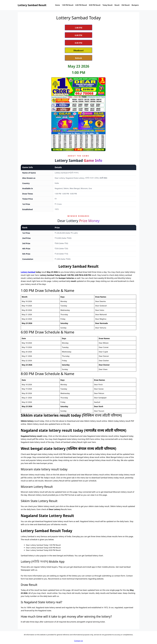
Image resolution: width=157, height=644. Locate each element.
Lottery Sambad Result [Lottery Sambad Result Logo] (32, 5)
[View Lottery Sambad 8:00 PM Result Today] (78, 43)
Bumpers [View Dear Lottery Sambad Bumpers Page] (135, 5)
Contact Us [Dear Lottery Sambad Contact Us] (79, 641)
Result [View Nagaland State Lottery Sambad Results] (117, 5)
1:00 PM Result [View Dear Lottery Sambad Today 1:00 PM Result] (68, 5)
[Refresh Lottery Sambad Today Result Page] (78, 58)
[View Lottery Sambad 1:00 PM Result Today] (78, 27)
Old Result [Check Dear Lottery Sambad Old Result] (126, 5)
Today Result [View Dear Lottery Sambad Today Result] (108, 5)
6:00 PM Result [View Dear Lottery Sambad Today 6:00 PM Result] (81, 5)
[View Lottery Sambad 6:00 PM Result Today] (78, 35)
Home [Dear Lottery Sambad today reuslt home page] (57, 5)
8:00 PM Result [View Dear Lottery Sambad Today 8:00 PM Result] (95, 5)
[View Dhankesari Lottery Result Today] (78, 50)
